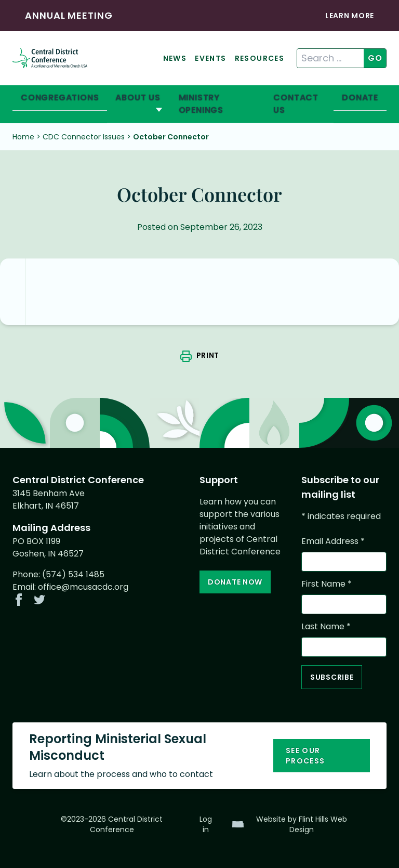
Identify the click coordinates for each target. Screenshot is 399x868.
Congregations (60, 98)
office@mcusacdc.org (83, 587)
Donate (360, 98)
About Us (138, 98)
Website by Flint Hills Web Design (302, 824)
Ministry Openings (201, 104)
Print (208, 355)
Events (210, 58)
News (175, 58)
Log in (206, 824)
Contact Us (296, 104)
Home (23, 137)
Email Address (333, 541)
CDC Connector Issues (84, 137)
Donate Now (235, 582)
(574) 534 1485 (73, 574)
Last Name (326, 626)
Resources (260, 58)
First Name (327, 584)
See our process (305, 756)
